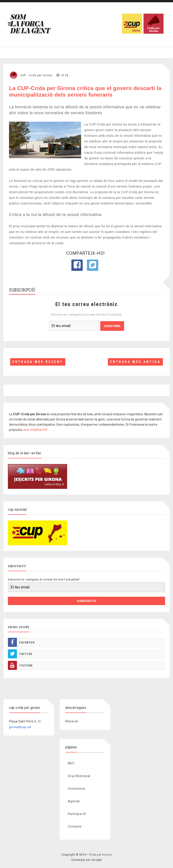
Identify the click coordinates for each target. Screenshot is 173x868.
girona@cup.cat (20, 727)
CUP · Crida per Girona (36, 75)
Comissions (77, 789)
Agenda (74, 801)
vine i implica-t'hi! (35, 430)
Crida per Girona (100, 855)
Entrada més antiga (135, 362)
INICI (71, 763)
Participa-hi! (77, 814)
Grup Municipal (79, 776)
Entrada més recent (38, 362)
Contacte (75, 826)
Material (72, 721)
